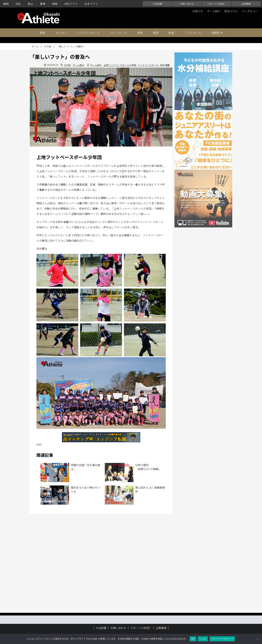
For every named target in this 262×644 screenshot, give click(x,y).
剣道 (171, 33)
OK (193, 639)
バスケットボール (88, 33)
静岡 (6, 4)
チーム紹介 (214, 11)
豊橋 (43, 4)
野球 (43, 33)
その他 (48, 46)
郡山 (30, 4)
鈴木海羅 (165, 65)
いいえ (203, 639)
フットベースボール (148, 65)
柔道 (156, 33)
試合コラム (231, 11)
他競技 (216, 33)
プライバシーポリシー (222, 639)
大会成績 (157, 4)
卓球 (140, 33)
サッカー (61, 33)
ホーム (35, 46)
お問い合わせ (187, 4)
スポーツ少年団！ (217, 4)
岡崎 (55, 4)
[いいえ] (258, 639)
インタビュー (250, 11)
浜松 (18, 4)
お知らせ (198, 11)
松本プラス (91, 4)
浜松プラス (71, 4)
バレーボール (118, 33)
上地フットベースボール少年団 (120, 65)
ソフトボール (193, 33)
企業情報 (246, 4)
